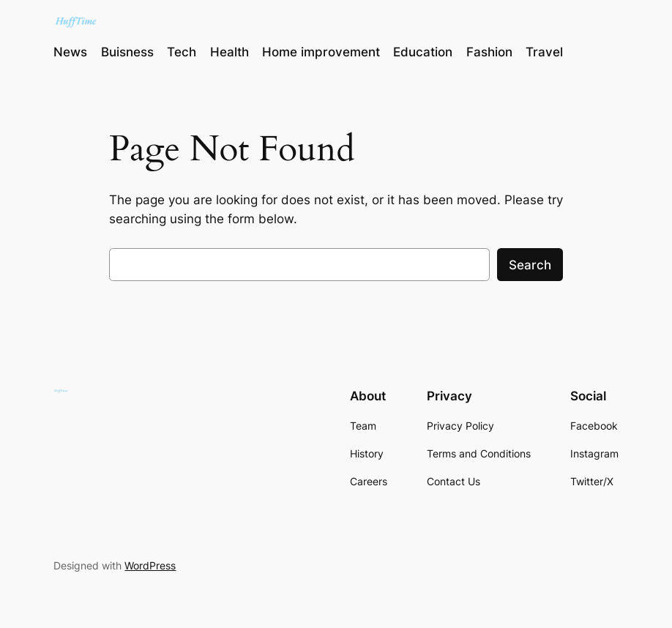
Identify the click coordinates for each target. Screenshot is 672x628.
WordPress (150, 565)
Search (530, 265)
